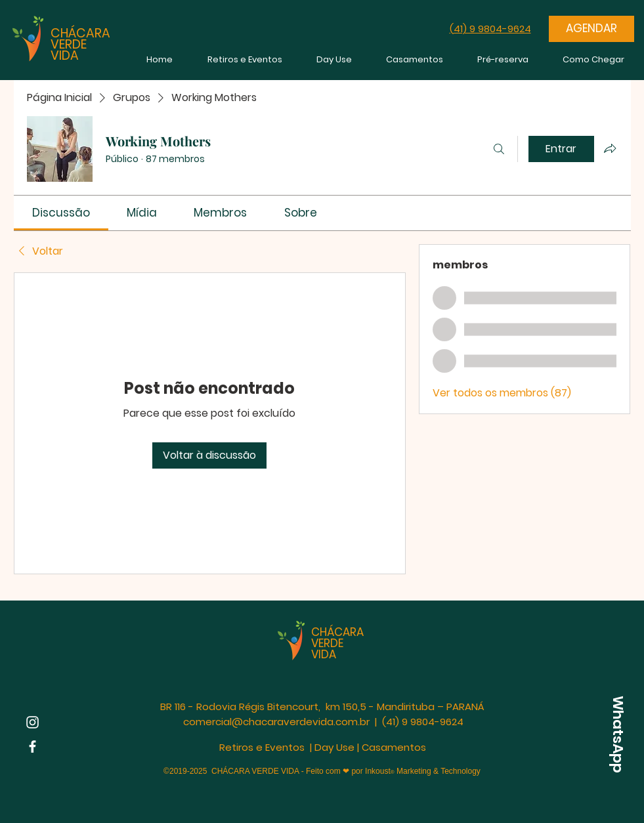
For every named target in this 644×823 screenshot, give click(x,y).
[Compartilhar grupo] (610, 148)
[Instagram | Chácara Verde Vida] (32, 722)
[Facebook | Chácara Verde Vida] (32, 747)
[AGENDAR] (591, 29)
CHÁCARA (80, 33)
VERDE (69, 44)
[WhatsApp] (618, 734)
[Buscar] (499, 149)
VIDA (65, 55)
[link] (61, 213)
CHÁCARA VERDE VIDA (337, 643)
